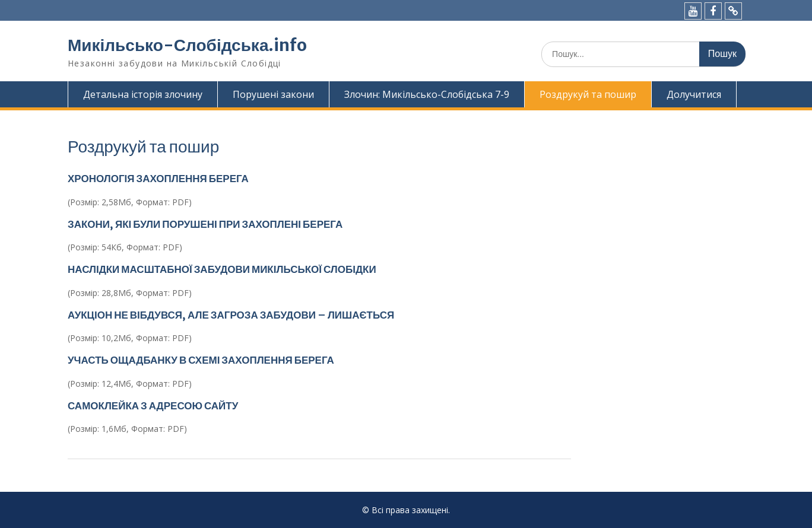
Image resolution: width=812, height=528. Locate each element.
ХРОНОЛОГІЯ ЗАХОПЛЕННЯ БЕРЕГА (158, 179)
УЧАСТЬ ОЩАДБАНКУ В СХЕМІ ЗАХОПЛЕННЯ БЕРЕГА (201, 360)
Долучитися (694, 94)
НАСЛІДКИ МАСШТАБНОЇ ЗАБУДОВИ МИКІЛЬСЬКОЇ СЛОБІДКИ (222, 269)
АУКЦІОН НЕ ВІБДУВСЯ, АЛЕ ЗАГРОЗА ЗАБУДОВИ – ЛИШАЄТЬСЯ (231, 315)
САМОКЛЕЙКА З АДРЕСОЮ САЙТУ (153, 406)
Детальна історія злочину (143, 94)
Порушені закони (273, 94)
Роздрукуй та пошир (588, 94)
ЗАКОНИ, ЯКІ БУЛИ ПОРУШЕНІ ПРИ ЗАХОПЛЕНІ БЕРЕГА (205, 224)
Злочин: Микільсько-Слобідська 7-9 (427, 94)
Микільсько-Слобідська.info (187, 45)
